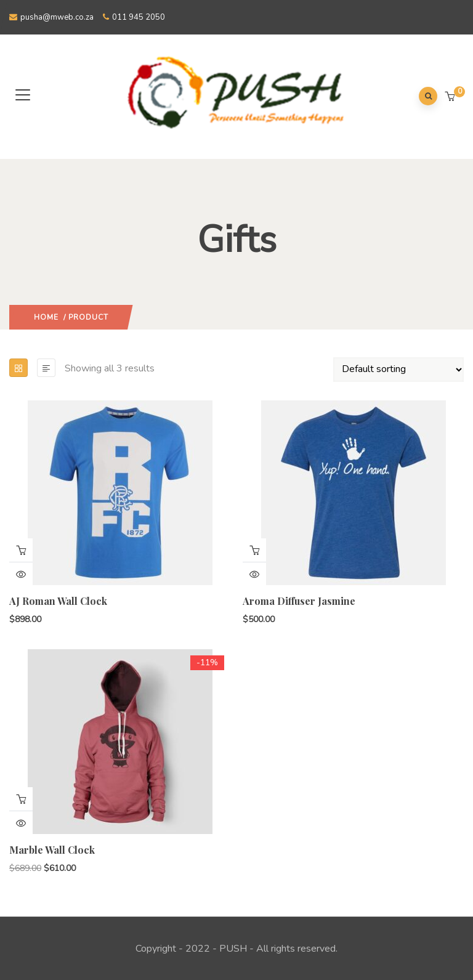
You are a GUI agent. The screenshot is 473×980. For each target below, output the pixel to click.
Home (46, 317)
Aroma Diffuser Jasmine (299, 601)
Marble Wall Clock (52, 850)
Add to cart (21, 550)
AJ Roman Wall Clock (58, 601)
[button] (451, 97)
